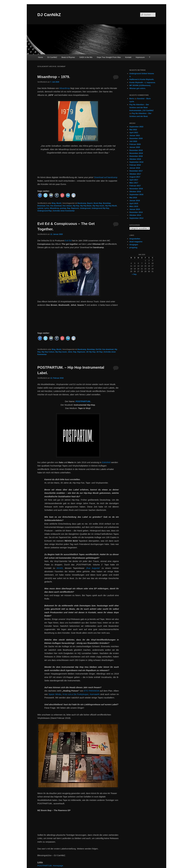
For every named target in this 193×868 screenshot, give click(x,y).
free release (67, 206)
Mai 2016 (133, 198)
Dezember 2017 (136, 171)
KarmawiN (95, 694)
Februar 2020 (135, 144)
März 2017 (134, 183)
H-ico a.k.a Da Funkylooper (76, 694)
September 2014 (136, 218)
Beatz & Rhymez (68, 57)
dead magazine (136, 242)
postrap (63, 208)
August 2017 (135, 177)
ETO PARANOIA (92, 691)
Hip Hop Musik (111, 206)
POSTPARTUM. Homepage (50, 866)
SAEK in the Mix (86, 57)
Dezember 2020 (136, 138)
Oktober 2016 (135, 192)
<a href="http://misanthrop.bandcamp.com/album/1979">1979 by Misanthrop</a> (78, 166)
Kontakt (128, 57)
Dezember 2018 (136, 156)
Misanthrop (65, 88)
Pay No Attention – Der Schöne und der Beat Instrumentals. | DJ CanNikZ (141, 107)
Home (41, 57)
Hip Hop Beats (86, 206)
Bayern (90, 203)
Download (41, 206)
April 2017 (134, 180)
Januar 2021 (135, 135)
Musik (59, 203)
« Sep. (134, 274)
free (48, 206)
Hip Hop (76, 206)
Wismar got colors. (138, 88)
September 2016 (136, 194)
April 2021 (134, 133)
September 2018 (136, 162)
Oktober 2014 (135, 215)
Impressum (140, 57)
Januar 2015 (135, 209)
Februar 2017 (135, 186)
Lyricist (40, 208)
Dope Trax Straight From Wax (109, 57)
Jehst (70, 352)
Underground (85, 208)
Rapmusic (75, 208)
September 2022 (136, 127)
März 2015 (134, 206)
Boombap (107, 203)
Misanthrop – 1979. (54, 77)
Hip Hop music (98, 206)
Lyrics (47, 208)
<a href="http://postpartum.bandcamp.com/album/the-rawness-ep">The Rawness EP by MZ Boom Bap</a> (78, 820)
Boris (132, 99)
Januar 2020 (135, 147)
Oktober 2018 (135, 159)
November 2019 (136, 153)
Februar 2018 (135, 165)
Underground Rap (44, 211)
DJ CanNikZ (49, 15)
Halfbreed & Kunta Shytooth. (142, 79)
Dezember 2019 (136, 150)
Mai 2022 (133, 130)
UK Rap (99, 352)
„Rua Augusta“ (93, 568)
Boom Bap (98, 203)
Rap (69, 208)
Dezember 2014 (136, 212)
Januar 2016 (135, 200)
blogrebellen (135, 239)
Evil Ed (68, 240)
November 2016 (136, 189)
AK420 (60, 568)
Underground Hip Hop (100, 208)
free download (56, 206)
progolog (133, 247)
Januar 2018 (135, 168)
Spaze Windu (55, 694)
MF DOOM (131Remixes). (140, 85)
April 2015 (134, 203)
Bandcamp (82, 203)
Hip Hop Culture (48, 352)
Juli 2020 (133, 141)
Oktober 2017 (135, 174)
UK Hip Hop (91, 352)
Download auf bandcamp (106, 177)
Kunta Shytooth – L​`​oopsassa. (142, 82)
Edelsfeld (106, 462)
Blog (54, 203)
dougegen (134, 245)
